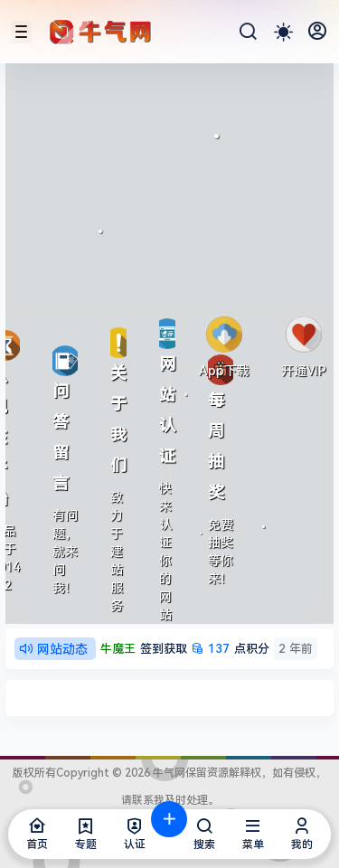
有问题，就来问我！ (65, 552)
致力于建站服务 (117, 552)
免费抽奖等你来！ (221, 552)
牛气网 (168, 773)
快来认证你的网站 (165, 552)
